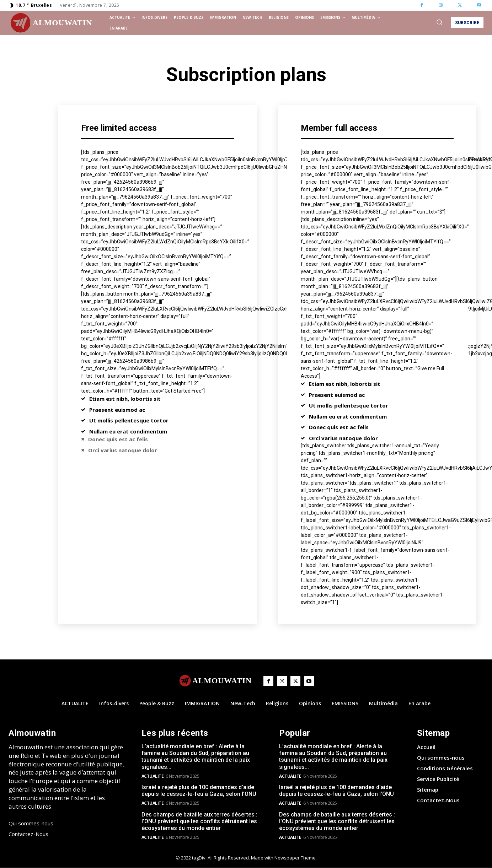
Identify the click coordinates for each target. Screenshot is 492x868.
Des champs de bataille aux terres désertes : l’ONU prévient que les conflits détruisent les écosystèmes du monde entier (199, 821)
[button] (439, 22)
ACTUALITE (153, 776)
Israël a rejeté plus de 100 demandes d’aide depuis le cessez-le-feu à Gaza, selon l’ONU (199, 791)
